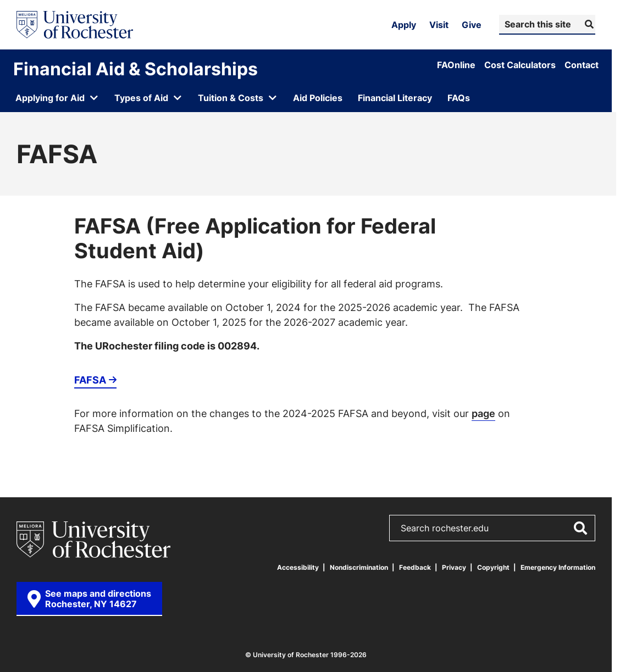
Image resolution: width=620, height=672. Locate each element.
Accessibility (298, 567)
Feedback (415, 567)
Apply (404, 25)
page (483, 413)
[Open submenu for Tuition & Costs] (238, 98)
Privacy (454, 567)
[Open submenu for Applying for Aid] (57, 98)
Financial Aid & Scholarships (135, 69)
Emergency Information (558, 567)
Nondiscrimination (359, 567)
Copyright (493, 567)
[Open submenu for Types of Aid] (148, 98)
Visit (439, 25)
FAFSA (90, 380)
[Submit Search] (588, 24)
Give (472, 25)
